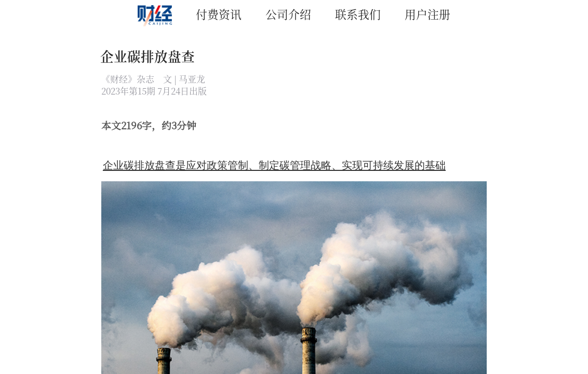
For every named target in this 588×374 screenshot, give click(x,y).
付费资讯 (219, 14)
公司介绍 (288, 14)
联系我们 (358, 14)
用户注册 (427, 14)
